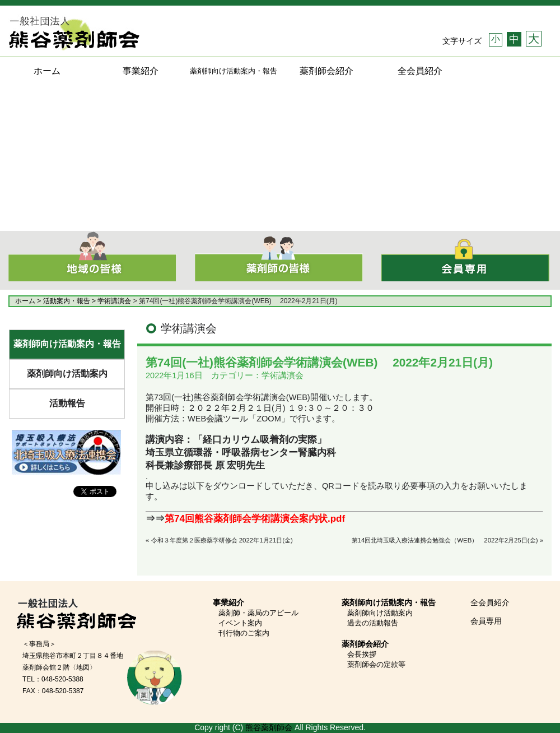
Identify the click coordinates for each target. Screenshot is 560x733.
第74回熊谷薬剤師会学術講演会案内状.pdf (255, 519)
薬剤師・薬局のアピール (258, 613)
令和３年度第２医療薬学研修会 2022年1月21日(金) (222, 540)
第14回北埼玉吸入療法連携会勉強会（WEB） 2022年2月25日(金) (445, 540)
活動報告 (67, 403)
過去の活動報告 (373, 623)
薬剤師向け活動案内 (67, 374)
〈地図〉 (83, 667)
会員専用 (486, 621)
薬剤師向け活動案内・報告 (67, 344)
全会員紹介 (420, 71)
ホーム (47, 71)
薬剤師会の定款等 (376, 664)
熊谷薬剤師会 (269, 727)
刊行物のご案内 (244, 633)
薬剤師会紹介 (326, 71)
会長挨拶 (362, 654)
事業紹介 (141, 71)
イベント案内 (240, 623)
